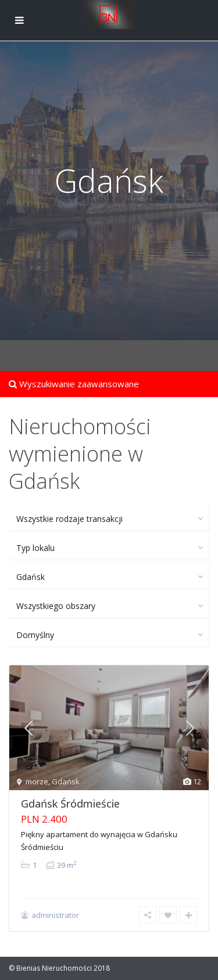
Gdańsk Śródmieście (70, 804)
